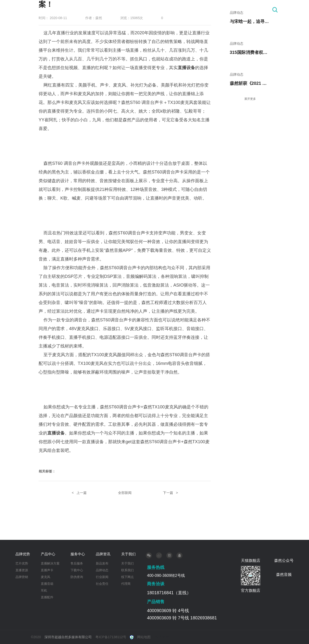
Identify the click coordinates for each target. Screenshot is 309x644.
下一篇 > (170, 493)
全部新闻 (125, 493)
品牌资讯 (214, 10)
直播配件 (47, 597)
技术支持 (162, 637)
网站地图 (144, 637)
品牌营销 (22, 577)
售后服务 (77, 563)
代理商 (126, 584)
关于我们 (245, 10)
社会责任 (102, 584)
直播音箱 (47, 584)
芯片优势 (22, 563)
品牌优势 (120, 10)
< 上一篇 (79, 493)
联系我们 (127, 570)
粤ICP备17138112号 (111, 637)
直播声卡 (47, 570)
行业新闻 (102, 577)
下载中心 (77, 570)
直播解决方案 (50, 563)
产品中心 (151, 10)
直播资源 (22, 570)
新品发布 (102, 563)
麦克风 (46, 577)
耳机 (44, 590)
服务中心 (182, 10)
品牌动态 (102, 570)
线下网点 (127, 577)
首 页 (92, 10)
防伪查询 (77, 577)
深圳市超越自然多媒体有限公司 (68, 637)
